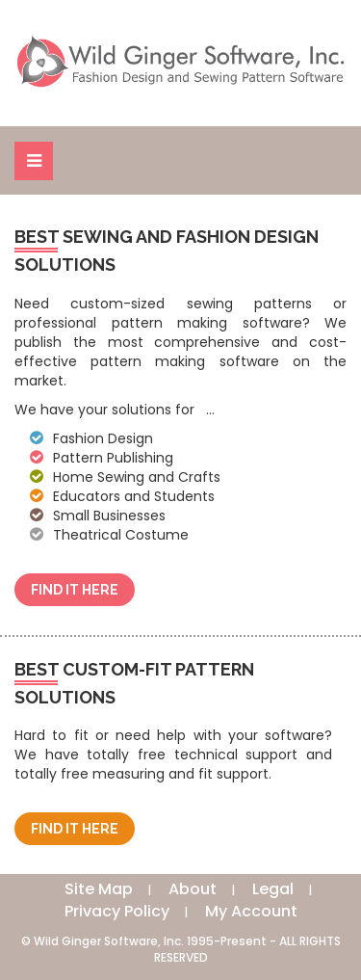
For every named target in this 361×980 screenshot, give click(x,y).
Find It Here (75, 590)
